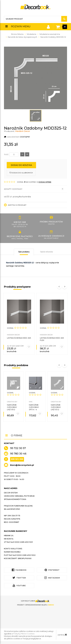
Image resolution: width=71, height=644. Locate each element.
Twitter (19, 578)
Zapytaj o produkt (15, 205)
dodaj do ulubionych (21, 173)
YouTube (19, 585)
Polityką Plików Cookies (24, 634)
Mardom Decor (23, 131)
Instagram (52, 578)
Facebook (19, 570)
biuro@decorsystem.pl (22, 465)
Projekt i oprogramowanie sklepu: (35, 605)
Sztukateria (31, 34)
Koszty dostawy (34, 189)
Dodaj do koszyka (21, 165)
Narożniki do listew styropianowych (22, 37)
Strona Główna (17, 34)
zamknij (62, 635)
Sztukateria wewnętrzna (50, 34)
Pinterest (52, 570)
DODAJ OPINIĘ (45, 182)
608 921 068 (17, 459)
